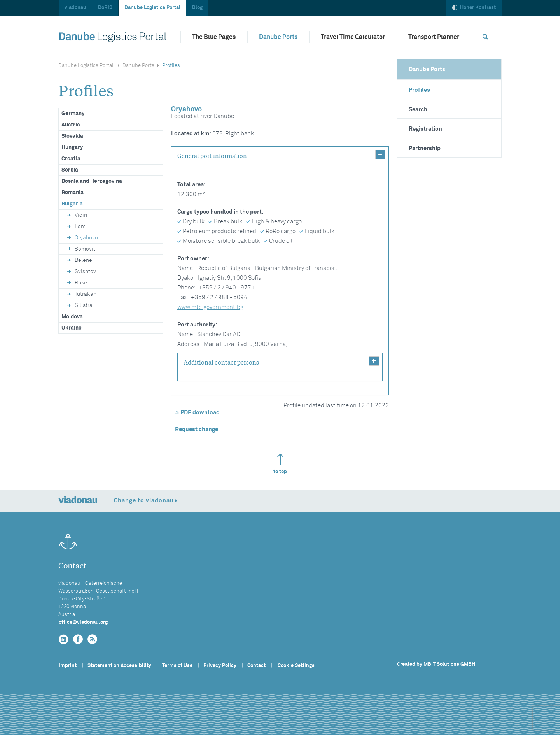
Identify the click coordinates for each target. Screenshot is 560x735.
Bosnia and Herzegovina (92, 181)
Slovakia (72, 136)
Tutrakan (82, 294)
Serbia (70, 170)
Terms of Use (177, 666)
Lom (76, 226)
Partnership (425, 148)
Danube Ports (278, 37)
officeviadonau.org (83, 622)
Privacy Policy (220, 666)
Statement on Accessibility (119, 666)
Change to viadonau (144, 501)
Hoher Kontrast (474, 8)
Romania (73, 193)
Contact (256, 666)
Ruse (77, 283)
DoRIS (105, 8)
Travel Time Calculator (353, 37)
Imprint (68, 666)
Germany (73, 114)
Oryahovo (82, 238)
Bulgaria (72, 204)
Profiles (419, 90)
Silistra (80, 305)
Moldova (72, 317)
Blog (197, 8)
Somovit (81, 249)
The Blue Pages (214, 37)
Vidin (77, 215)
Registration (425, 129)
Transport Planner (434, 37)
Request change (197, 429)
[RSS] (92, 639)
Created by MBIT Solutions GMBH (436, 664)
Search (418, 110)
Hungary (72, 147)
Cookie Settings (296, 666)
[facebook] (78, 639)
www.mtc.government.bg (210, 307)
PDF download (197, 413)
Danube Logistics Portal (152, 8)
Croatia (71, 159)
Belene (80, 260)
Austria (71, 125)
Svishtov (81, 272)
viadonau (75, 8)
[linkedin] (64, 639)
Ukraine (72, 328)
